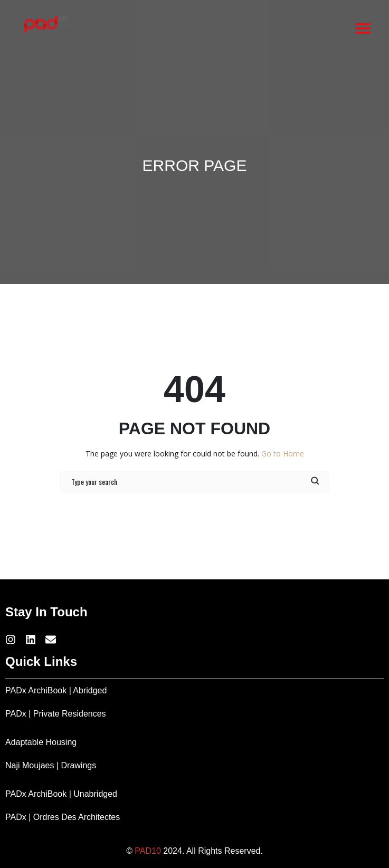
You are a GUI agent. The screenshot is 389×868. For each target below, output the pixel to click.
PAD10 (148, 851)
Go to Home (283, 454)
